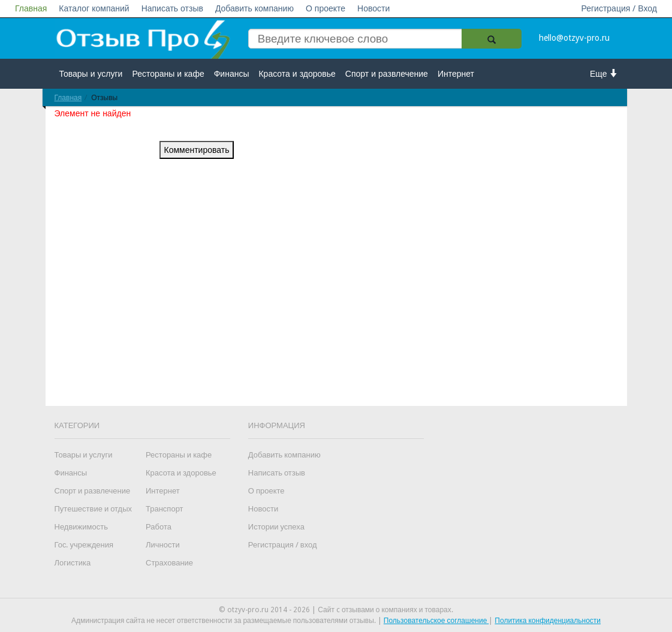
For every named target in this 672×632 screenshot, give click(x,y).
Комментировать (197, 150)
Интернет (456, 74)
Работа (159, 527)
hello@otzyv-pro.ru (574, 38)
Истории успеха (276, 527)
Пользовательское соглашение (436, 621)
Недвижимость (81, 527)
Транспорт (165, 509)
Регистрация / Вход (619, 8)
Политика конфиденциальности (548, 621)
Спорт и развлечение (387, 74)
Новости (373, 8)
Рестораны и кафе (168, 74)
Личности (163, 545)
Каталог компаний (94, 8)
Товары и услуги (91, 74)
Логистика (73, 563)
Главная (31, 8)
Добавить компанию (254, 8)
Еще (604, 73)
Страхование (169, 563)
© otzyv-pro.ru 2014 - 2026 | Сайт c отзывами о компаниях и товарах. (336, 610)
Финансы (232, 74)
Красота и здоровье (297, 74)
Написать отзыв (172, 8)
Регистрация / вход (283, 545)
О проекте (326, 8)
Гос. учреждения (84, 545)
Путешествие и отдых (94, 509)
